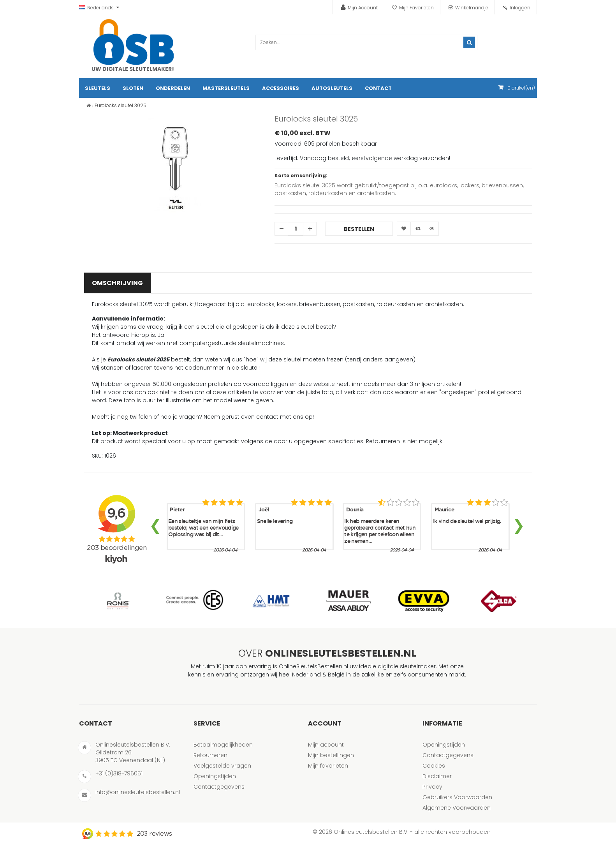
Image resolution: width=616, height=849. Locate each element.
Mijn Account (363, 8)
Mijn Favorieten (416, 8)
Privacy (432, 787)
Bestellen (359, 229)
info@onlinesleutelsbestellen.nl (138, 792)
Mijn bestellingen (331, 755)
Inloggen (520, 8)
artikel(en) (521, 88)
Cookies (434, 766)
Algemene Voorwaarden (457, 808)
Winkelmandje (472, 8)
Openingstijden (215, 776)
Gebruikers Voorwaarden (457, 797)
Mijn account (326, 745)
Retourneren (210, 755)
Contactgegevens (219, 787)
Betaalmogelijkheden (223, 745)
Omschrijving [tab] (117, 283)
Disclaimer (437, 776)
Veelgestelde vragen (222, 766)
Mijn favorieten (328, 766)
